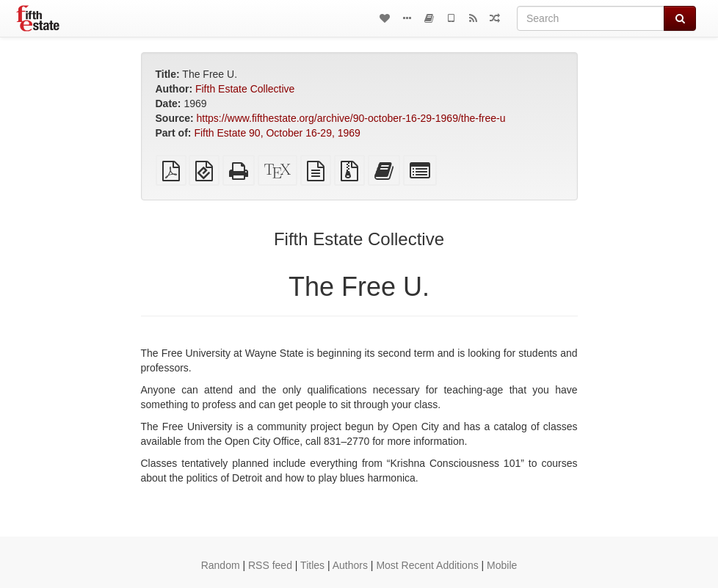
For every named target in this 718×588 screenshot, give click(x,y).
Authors (350, 565)
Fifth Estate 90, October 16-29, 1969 (277, 133)
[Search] (591, 18)
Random (221, 565)
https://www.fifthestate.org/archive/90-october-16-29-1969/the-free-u (351, 118)
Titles (312, 565)
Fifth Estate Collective (245, 89)
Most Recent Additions (427, 565)
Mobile (502, 565)
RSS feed (270, 565)
